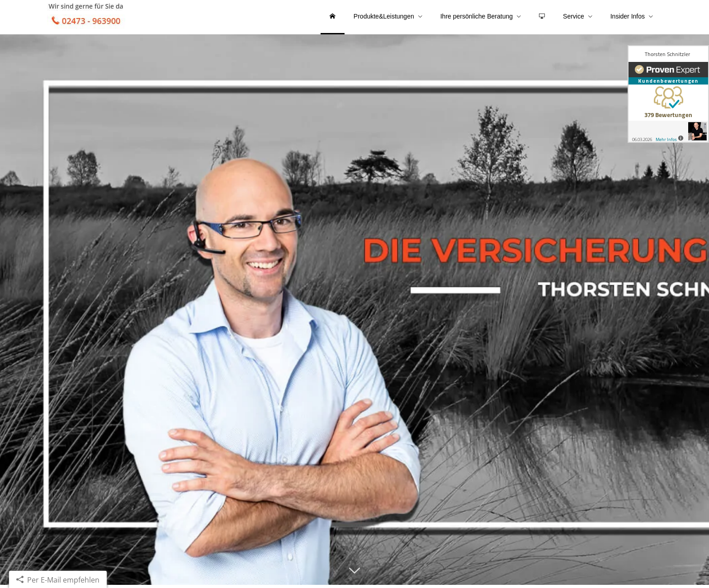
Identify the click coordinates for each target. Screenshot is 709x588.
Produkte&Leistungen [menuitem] (384, 17)
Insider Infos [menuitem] (628, 17)
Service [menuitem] (574, 17)
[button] (354, 578)
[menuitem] (333, 18)
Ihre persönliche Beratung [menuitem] (477, 17)
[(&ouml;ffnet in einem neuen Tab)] (668, 94)
